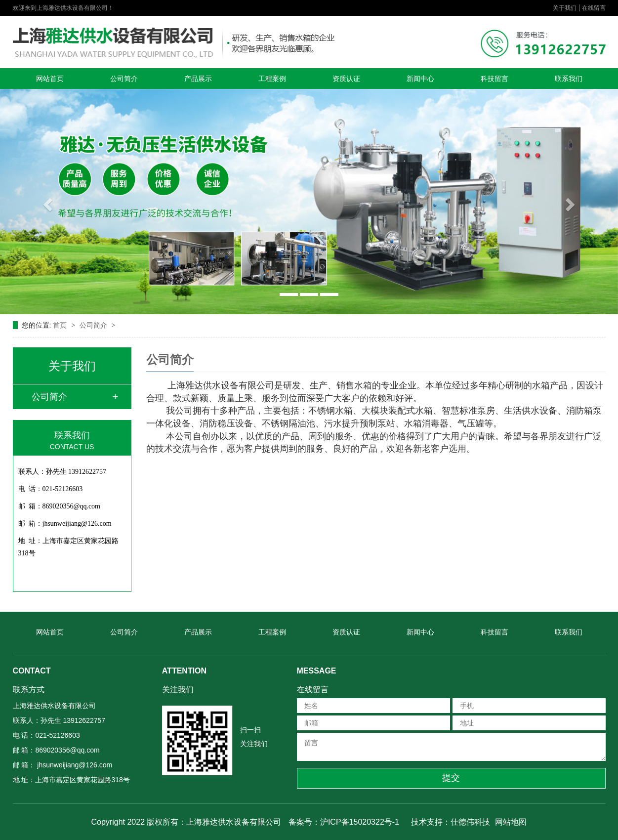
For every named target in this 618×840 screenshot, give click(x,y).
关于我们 (565, 8)
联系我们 (569, 79)
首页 (61, 325)
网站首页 (50, 79)
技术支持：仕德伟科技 (451, 822)
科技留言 (494, 79)
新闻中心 (420, 79)
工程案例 (272, 79)
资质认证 (346, 79)
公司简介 (124, 79)
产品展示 (198, 79)
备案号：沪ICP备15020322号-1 (344, 822)
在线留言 (594, 8)
